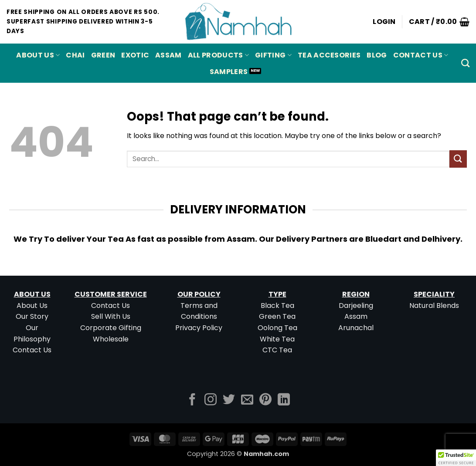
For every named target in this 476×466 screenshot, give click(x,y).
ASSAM (168, 55)
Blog (377, 55)
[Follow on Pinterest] (265, 400)
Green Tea (277, 316)
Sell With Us (111, 316)
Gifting (273, 55)
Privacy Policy (199, 328)
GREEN (103, 55)
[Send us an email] (247, 400)
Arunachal (356, 328)
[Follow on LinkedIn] (284, 400)
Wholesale (111, 339)
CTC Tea (277, 350)
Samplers (229, 72)
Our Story (32, 316)
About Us (38, 55)
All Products (218, 55)
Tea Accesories (329, 55)
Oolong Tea (277, 328)
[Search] (465, 63)
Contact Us (421, 55)
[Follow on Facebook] (192, 400)
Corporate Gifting (111, 328)
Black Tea (277, 306)
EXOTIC (135, 55)
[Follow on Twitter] (229, 400)
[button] (384, 22)
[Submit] (458, 159)
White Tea (277, 339)
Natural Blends (434, 306)
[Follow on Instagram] (211, 400)
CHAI (75, 55)
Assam (356, 316)
